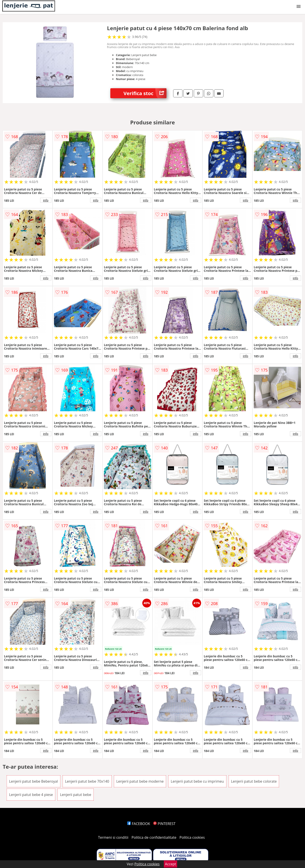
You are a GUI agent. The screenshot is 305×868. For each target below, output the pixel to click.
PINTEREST (164, 824)
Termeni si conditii (113, 837)
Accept (170, 864)
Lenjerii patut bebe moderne (140, 781)
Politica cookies (192, 837)
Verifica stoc (145, 93)
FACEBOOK (139, 824)
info (46, 200)
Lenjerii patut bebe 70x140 (87, 781)
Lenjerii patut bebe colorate (254, 781)
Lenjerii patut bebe (76, 795)
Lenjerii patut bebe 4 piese (31, 795)
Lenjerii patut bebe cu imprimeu (197, 781)
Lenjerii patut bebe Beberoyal (34, 781)
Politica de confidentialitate (154, 837)
